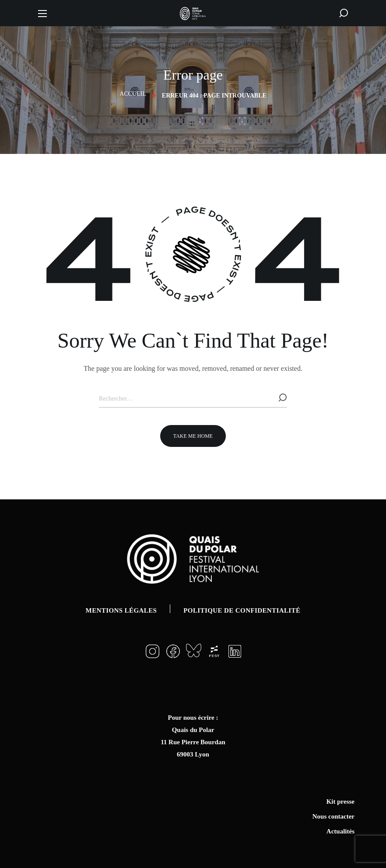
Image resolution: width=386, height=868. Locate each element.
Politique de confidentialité (242, 610)
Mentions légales (121, 610)
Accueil (133, 94)
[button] (344, 13)
